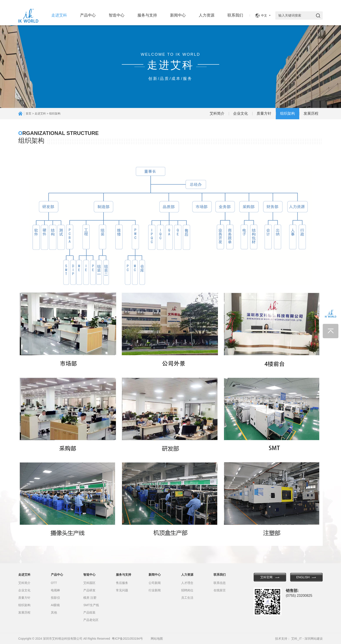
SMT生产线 (91, 605)
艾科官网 (266, 577)
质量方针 (264, 113)
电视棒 (55, 590)
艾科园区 (89, 583)
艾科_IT (296, 639)
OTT (54, 583)
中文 (264, 15)
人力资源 (207, 15)
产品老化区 (91, 620)
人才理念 (187, 583)
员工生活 (187, 598)
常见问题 (122, 590)
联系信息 (220, 583)
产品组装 (89, 612)
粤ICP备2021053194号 (127, 639)
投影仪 (55, 598)
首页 (28, 113)
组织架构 (288, 113)
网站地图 (157, 639)
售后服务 (122, 583)
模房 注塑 (90, 598)
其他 (54, 612)
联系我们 (235, 15)
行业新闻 (155, 590)
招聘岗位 (187, 590)
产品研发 (89, 590)
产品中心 (88, 15)
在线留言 (220, 590)
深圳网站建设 (314, 639)
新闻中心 (178, 15)
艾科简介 (217, 113)
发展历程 (311, 113)
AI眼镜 (55, 605)
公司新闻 (155, 583)
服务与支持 (147, 15)
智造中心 (117, 15)
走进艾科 (59, 15)
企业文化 (241, 113)
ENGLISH (303, 577)
